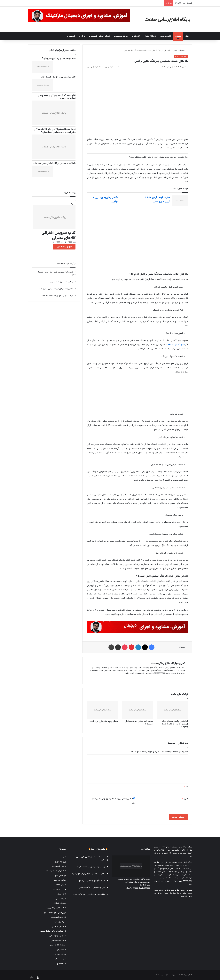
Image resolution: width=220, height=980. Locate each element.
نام (186, 787)
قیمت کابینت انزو (59, 889)
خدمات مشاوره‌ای (121, 36)
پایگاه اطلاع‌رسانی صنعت (182, 847)
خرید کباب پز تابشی (58, 940)
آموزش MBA (61, 885)
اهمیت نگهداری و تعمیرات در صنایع (92, 881)
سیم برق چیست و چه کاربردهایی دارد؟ (59, 58)
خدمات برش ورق (59, 954)
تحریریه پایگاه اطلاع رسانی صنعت (174, 67)
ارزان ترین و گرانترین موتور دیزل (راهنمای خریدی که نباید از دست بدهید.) (175, 724)
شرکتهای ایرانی (165, 50)
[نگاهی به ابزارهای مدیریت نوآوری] (127, 201)
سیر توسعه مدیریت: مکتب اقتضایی (92, 887)
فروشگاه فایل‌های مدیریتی (168, 875)
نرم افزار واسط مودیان (58, 917)
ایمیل (185, 799)
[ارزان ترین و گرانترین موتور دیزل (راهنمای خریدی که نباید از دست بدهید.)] (172, 710)
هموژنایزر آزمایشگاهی (58, 936)
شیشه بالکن (61, 964)
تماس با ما (71, 36)
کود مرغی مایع (60, 875)
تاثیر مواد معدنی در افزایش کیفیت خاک (58, 77)
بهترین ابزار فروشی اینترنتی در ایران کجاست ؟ (139, 723)
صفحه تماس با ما (185, 893)
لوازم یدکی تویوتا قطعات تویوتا (54, 913)
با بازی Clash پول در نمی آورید (61, 282)
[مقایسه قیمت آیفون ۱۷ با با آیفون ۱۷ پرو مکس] (180, 201)
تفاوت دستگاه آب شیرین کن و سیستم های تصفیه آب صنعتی (57, 97)
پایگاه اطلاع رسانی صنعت (165, 975)
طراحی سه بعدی (60, 880)
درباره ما (82, 36)
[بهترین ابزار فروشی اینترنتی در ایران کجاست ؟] (137, 710)
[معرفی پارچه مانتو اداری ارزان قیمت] (102, 710)
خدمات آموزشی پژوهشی (100, 36)
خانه (188, 36)
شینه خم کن (61, 950)
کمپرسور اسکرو (60, 959)
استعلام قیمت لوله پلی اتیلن (55, 871)
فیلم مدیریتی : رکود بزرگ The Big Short (57, 296)
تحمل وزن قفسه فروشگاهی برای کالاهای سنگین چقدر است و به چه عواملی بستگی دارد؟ (55, 131)
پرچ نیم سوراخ (60, 862)
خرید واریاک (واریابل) (58, 945)
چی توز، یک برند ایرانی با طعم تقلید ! (91, 867)
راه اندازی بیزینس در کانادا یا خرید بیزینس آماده (54, 163)
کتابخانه (137, 36)
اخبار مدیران (166, 36)
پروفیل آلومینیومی (59, 866)
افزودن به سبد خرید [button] (64, 247)
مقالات (179, 36)
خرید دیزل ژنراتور (59, 922)
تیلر (64, 857)
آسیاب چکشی (61, 899)
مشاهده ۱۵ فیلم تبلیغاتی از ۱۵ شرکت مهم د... (88, 894)
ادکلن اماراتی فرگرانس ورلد (56, 908)
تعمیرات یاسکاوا (60, 903)
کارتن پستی (61, 894)
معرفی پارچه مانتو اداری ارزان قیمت (104, 721)
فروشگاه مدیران (150, 36)
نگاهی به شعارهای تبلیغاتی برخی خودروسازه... (88, 874)
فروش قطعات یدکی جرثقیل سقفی (53, 931)
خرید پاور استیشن (59, 926)
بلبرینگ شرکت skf (176, 345)
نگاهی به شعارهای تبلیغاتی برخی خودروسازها (56, 289)
